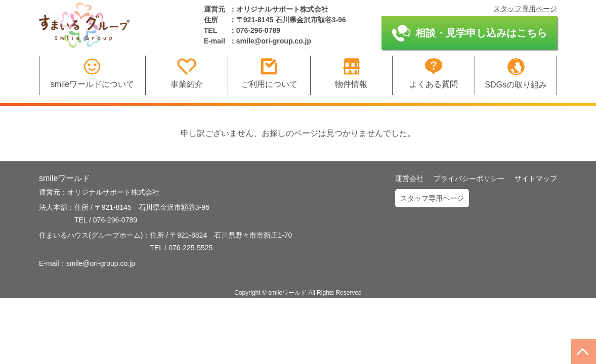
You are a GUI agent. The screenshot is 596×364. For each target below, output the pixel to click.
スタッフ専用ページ (525, 9)
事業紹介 (187, 73)
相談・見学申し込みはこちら (469, 33)
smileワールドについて (92, 73)
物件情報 (351, 73)
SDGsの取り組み (516, 74)
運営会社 (409, 178)
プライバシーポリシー (469, 178)
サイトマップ (536, 178)
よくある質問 (434, 73)
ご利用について (269, 73)
